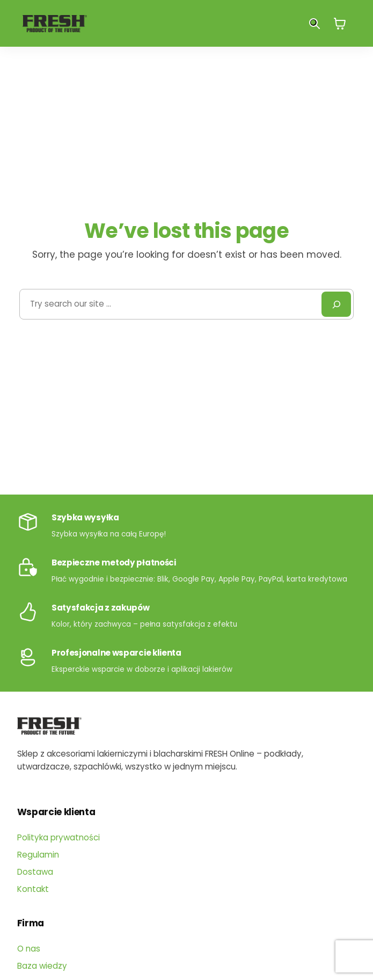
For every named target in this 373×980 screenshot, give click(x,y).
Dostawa (35, 872)
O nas (29, 949)
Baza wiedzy (42, 966)
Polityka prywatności (58, 837)
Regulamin (38, 855)
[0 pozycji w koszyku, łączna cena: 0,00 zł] (340, 23)
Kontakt (33, 889)
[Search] (337, 304)
